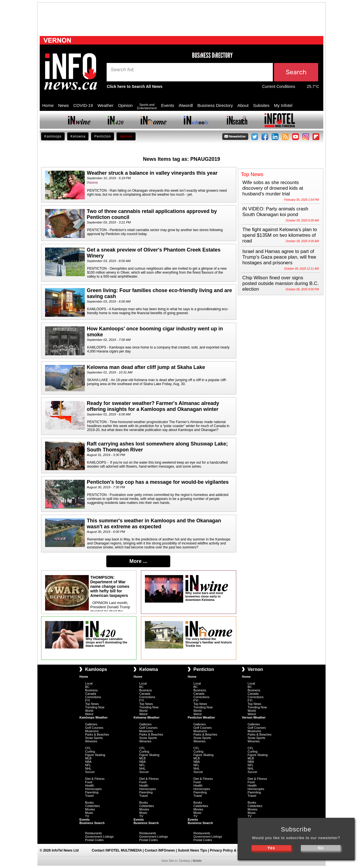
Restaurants (93, 833)
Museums (92, 731)
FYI (87, 700)
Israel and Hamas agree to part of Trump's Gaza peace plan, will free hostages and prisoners (279, 257)
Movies (90, 809)
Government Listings (99, 837)
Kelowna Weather (147, 717)
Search (119, 70)
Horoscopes (93, 789)
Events (168, 105)
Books (89, 802)
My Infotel (283, 105)
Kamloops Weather (93, 717)
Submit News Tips (192, 850)
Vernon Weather (254, 717)
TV (87, 816)
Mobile (197, 861)
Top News (92, 704)
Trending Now (95, 707)
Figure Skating (95, 755)
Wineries (91, 741)
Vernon (126, 136)
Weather (105, 105)
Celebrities (92, 806)
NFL (88, 765)
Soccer (90, 772)
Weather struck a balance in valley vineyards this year (152, 173)
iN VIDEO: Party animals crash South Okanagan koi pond (275, 212)
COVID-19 (83, 105)
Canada (91, 694)
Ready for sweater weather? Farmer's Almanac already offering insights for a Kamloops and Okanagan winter (153, 406)
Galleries (91, 724)
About (243, 105)
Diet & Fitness (95, 779)
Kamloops (53, 136)
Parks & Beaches (97, 734)
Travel (89, 796)
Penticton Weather (201, 717)
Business (91, 690)
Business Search (92, 823)
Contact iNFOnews (160, 850)
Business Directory (215, 105)
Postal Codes (94, 840)
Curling (90, 751)
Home (48, 105)
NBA (88, 762)
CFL (88, 748)
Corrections (93, 697)
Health (90, 785)
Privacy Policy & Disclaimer (232, 850)
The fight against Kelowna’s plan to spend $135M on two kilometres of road (280, 235)
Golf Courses (94, 728)
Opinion (125, 105)
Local (89, 683)
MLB (88, 758)
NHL (88, 768)
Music (89, 813)
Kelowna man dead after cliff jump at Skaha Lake (146, 367)
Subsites (261, 105)
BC (87, 687)
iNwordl (186, 105)
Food (89, 782)
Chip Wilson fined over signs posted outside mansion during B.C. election (281, 283)
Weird (89, 714)
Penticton (103, 136)
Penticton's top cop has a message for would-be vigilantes (158, 482)
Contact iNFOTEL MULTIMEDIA (117, 850)
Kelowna (78, 136)
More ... (138, 561)
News (64, 105)
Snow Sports (94, 738)
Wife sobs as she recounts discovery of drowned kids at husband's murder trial (273, 188)
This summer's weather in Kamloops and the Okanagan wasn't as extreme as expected (154, 524)
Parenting (92, 792)
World (89, 711)
